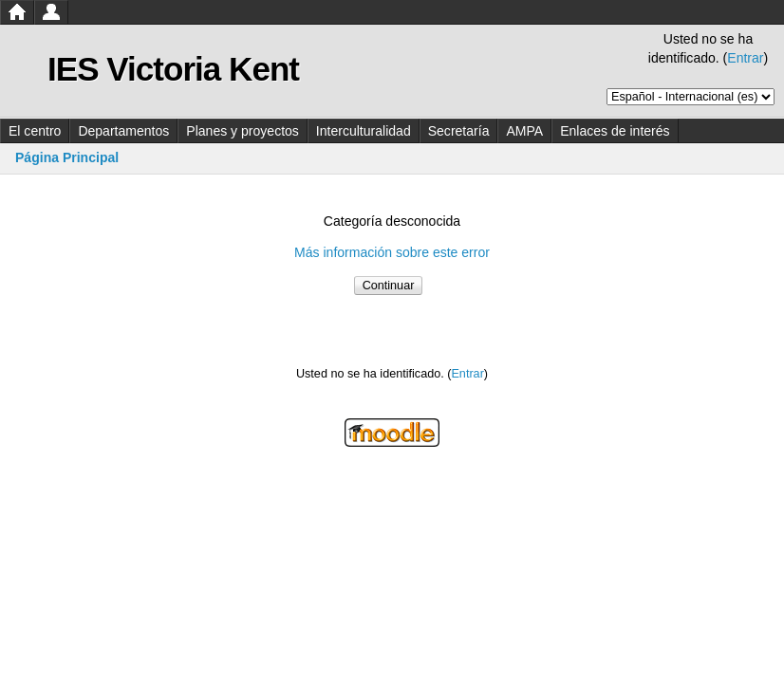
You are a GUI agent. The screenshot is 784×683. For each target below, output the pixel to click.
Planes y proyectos (243, 131)
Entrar (745, 58)
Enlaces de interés (615, 131)
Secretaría (459, 131)
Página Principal (67, 157)
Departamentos (123, 131)
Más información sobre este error (392, 252)
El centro (35, 131)
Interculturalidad (364, 131)
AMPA (524, 131)
